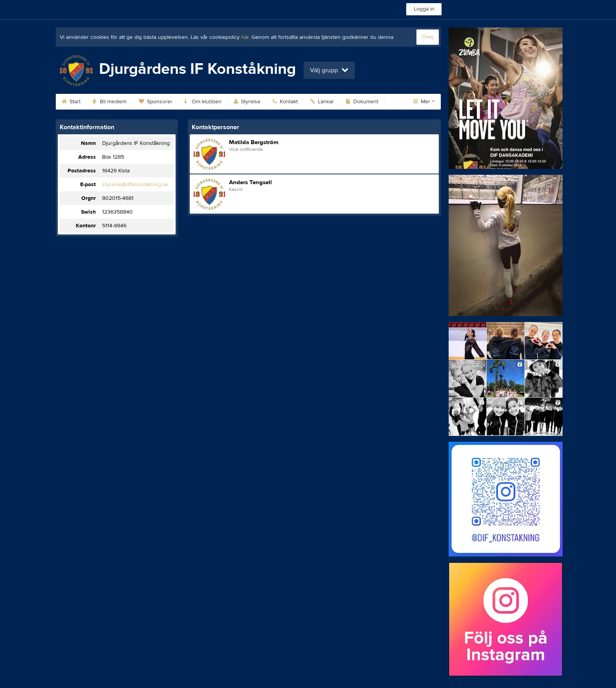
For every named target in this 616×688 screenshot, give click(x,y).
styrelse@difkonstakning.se (135, 185)
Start (71, 102)
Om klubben (203, 102)
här (245, 37)
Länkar (322, 102)
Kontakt (285, 102)
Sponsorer (156, 102)
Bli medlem (110, 102)
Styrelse (247, 102)
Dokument (362, 102)
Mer (424, 102)
